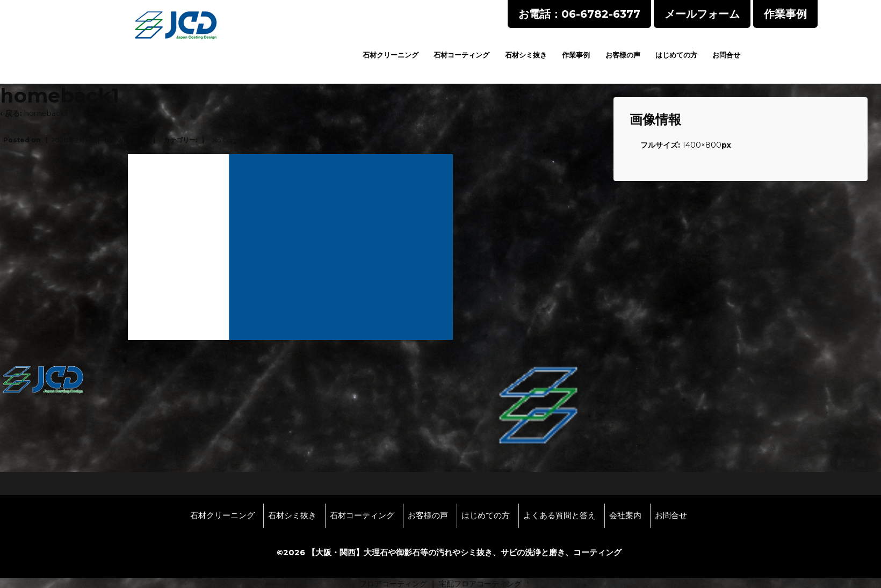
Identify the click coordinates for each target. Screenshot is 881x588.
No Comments (235, 140)
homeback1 (46, 113)
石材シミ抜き (526, 55)
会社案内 (625, 516)
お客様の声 (623, 55)
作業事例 (576, 55)
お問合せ (726, 55)
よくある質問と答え (559, 516)
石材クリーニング (391, 55)
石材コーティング (461, 55)
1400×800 (702, 145)
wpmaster (134, 140)
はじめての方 (676, 55)
